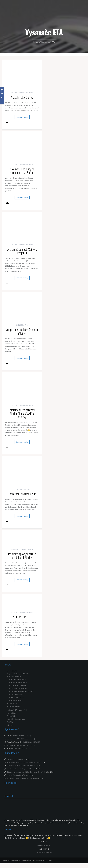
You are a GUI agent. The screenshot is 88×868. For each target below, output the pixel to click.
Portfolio (10, 722)
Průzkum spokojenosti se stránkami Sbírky (22, 556)
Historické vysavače (18, 679)
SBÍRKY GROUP (22, 617)
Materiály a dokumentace (16, 719)
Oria (36, 860)
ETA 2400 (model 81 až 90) (25, 745)
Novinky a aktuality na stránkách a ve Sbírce (22, 171)
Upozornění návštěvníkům (22, 494)
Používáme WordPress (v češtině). (15, 860)
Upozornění (26, 489)
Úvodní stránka (12, 671)
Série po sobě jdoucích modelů (22, 691)
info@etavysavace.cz (44, 845)
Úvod (26, 325)
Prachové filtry (14, 707)
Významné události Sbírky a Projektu (22, 251)
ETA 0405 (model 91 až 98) (21, 736)
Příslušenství (14, 704)
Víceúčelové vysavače (19, 688)
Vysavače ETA (44, 32)
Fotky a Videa (12, 716)
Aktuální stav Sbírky (22, 97)
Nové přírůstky (12, 713)
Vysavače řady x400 (18, 685)
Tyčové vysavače (17, 694)
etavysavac (11, 739)
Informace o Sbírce (26, 93)
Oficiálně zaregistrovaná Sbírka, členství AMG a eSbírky (22, 413)
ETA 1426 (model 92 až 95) (25, 739)
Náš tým (10, 725)
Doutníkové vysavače (19, 682)
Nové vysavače (17, 700)
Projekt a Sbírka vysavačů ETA (17, 674)
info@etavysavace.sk (44, 853)
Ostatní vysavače (18, 697)
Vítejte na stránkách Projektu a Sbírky (22, 331)
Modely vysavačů (15, 677)
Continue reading (22, 117)
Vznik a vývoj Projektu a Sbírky (17, 710)
